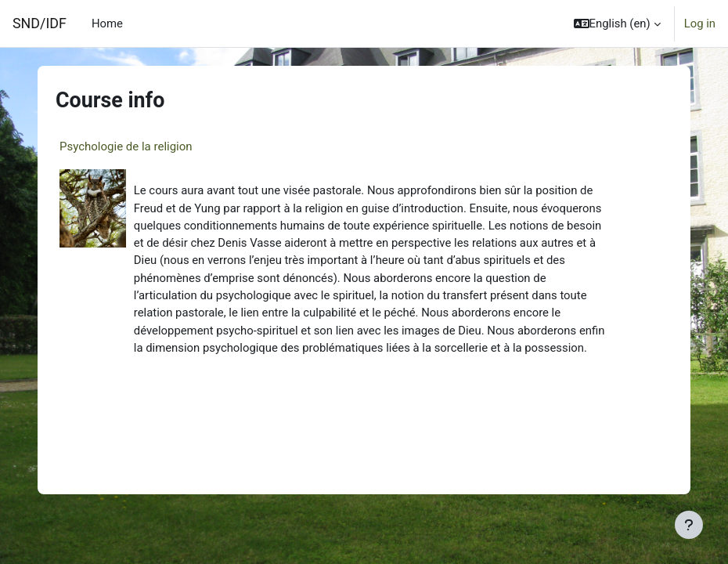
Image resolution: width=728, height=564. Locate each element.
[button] (617, 23)
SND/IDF (40, 23)
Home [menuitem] (107, 23)
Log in (700, 23)
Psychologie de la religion (126, 146)
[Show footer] (689, 525)
